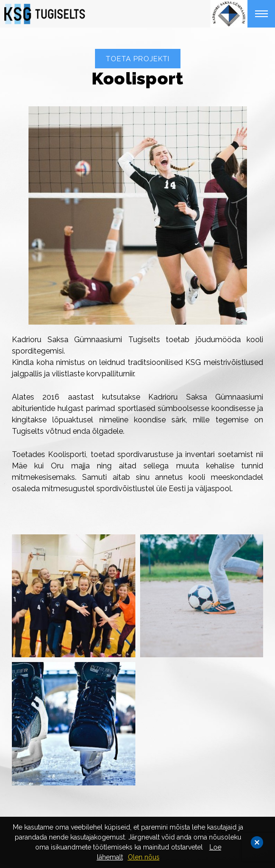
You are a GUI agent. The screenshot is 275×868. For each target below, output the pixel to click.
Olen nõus (144, 857)
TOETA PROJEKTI (138, 59)
